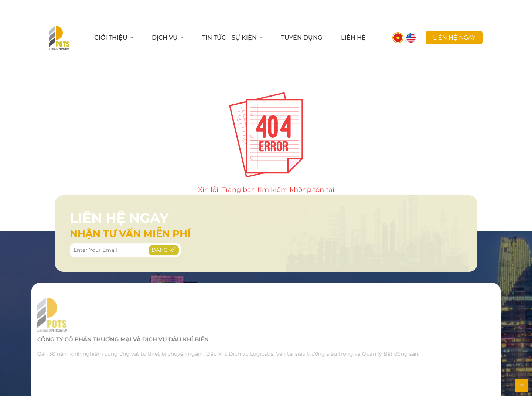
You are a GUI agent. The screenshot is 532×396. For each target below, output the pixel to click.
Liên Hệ (353, 38)
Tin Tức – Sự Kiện (229, 38)
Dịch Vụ (165, 38)
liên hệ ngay (454, 38)
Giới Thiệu (111, 38)
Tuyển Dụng (302, 38)
